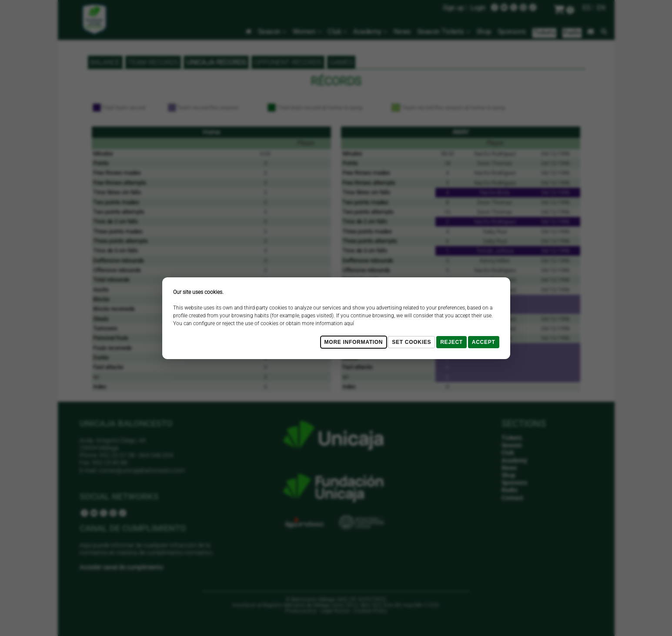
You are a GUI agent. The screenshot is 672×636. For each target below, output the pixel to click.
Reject (451, 342)
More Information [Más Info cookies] (354, 342)
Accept (484, 342)
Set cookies (411, 342)
